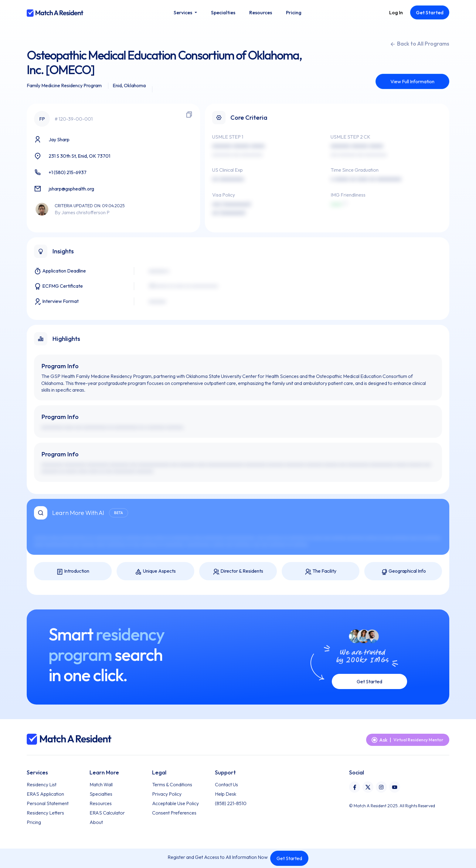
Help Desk (226, 794)
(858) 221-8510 (231, 803)
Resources (101, 803)
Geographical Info (403, 571)
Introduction (73, 571)
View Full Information (412, 81)
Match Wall (101, 784)
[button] (185, 12)
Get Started (289, 858)
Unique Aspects (155, 571)
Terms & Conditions (172, 784)
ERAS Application (45, 794)
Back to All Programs (420, 44)
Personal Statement (48, 803)
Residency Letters (45, 813)
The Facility (321, 571)
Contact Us (226, 784)
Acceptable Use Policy (175, 803)
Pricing (34, 822)
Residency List (42, 784)
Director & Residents (238, 571)
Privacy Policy (167, 794)
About (96, 822)
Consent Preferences (174, 813)
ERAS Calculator (107, 813)
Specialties (101, 794)
